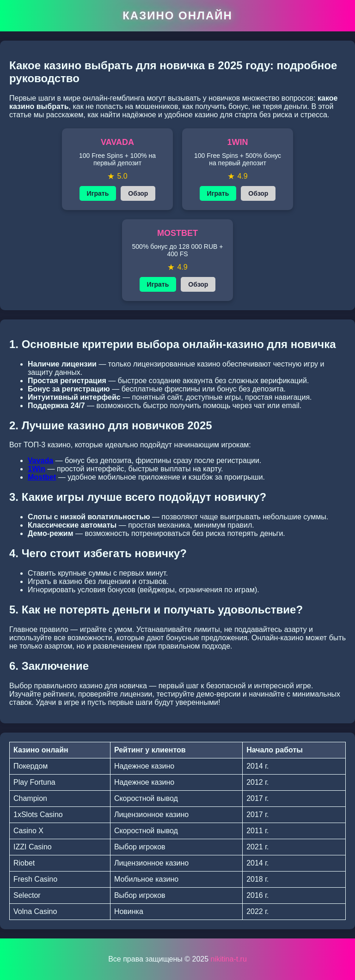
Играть (98, 193)
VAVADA (117, 142)
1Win (37, 469)
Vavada (40, 460)
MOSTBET (177, 233)
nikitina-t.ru (229, 959)
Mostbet (42, 477)
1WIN (238, 142)
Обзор (138, 193)
